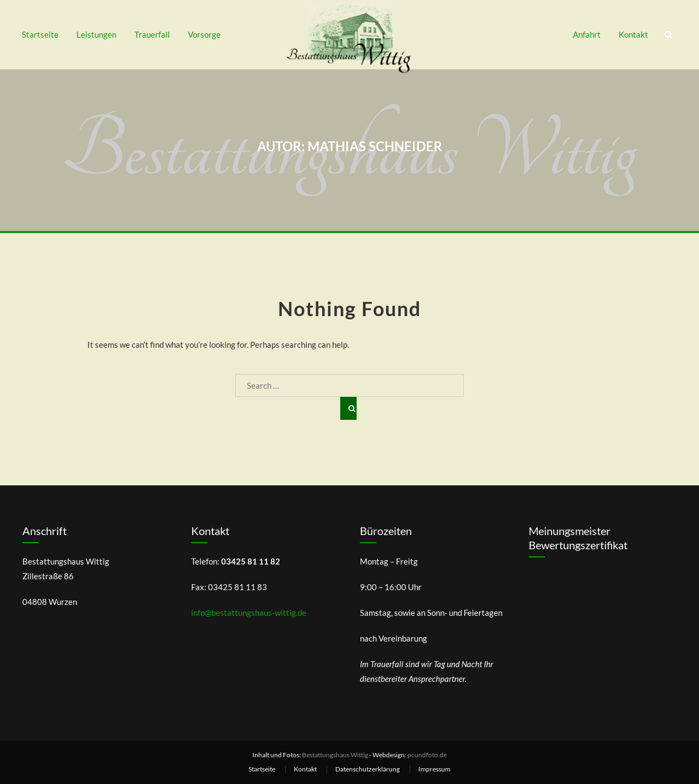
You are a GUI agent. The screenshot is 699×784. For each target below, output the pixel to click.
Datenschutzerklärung (368, 769)
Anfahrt (587, 34)
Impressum (434, 769)
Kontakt (633, 34)
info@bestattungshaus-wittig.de (249, 613)
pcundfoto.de (427, 755)
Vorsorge (204, 34)
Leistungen (96, 34)
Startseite (40, 34)
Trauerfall (152, 34)
